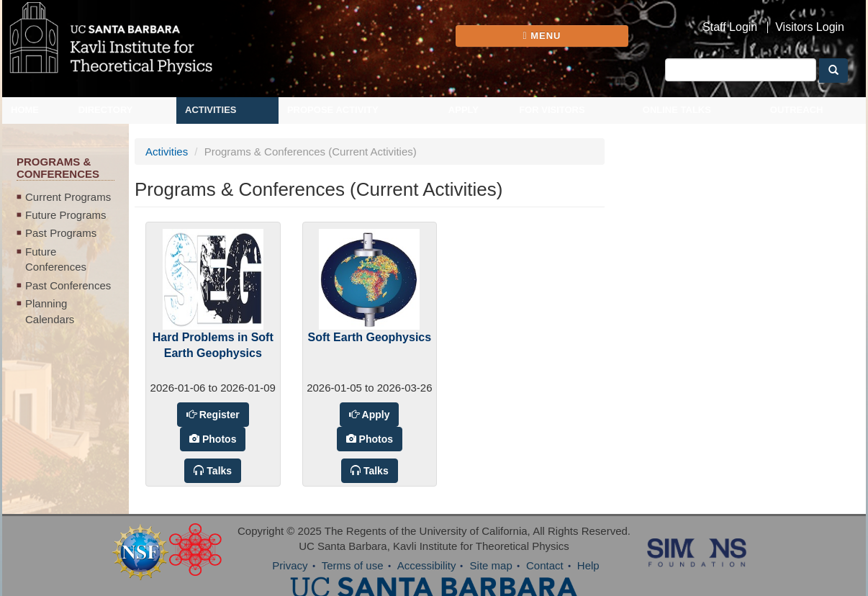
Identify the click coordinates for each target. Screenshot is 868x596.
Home (25, 110)
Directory (106, 110)
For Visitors (552, 110)
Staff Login (730, 27)
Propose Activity (333, 110)
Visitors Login (810, 27)
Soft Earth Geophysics (370, 337)
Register (218, 415)
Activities (211, 110)
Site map (491, 565)
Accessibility (427, 565)
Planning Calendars (50, 311)
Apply (464, 110)
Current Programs (68, 197)
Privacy (290, 565)
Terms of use (353, 565)
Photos (218, 439)
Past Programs (61, 233)
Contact (545, 565)
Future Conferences (56, 259)
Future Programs (66, 215)
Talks (218, 471)
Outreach (797, 110)
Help (588, 565)
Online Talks (677, 110)
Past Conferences (68, 285)
